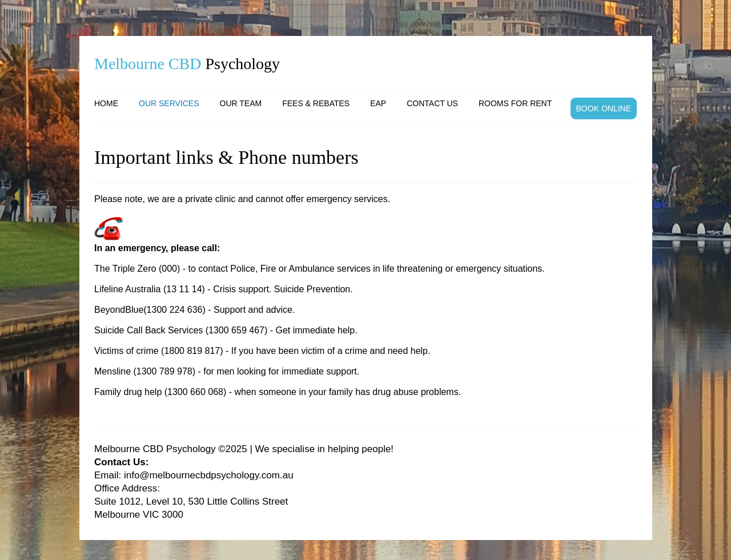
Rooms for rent (515, 103)
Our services (169, 103)
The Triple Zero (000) (137, 269)
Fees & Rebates (316, 103)
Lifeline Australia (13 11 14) (150, 289)
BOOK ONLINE (604, 108)
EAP (378, 103)
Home (106, 103)
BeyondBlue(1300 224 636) (150, 310)
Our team (241, 103)
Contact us (432, 103)
